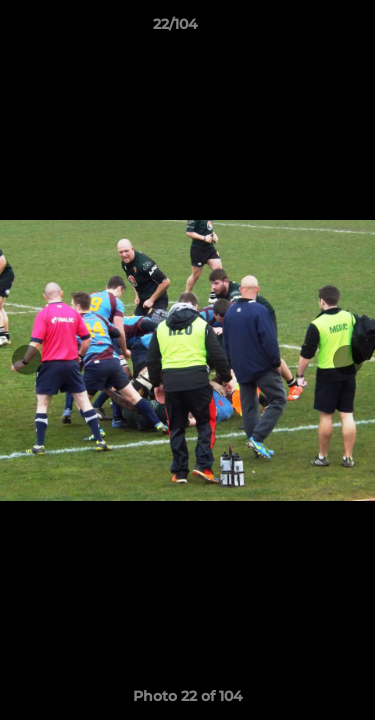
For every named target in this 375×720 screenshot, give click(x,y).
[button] (303, 29)
